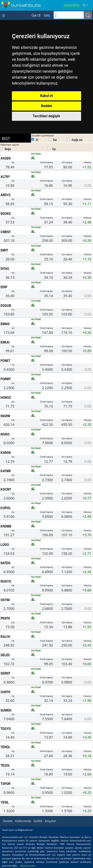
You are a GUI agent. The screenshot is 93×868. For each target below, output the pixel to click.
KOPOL (6, 508)
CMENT (6, 232)
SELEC (5, 655)
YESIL (5, 802)
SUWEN (6, 710)
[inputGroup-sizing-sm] (69, 15)
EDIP (4, 287)
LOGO (5, 545)
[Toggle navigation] (5, 15)
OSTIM (5, 600)
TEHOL (6, 747)
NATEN (6, 563)
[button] (87, 5)
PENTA (5, 618)
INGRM (5, 416)
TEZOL (5, 765)
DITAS (5, 269)
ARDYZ (6, 195)
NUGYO (6, 581)
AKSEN (6, 158)
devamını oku (28, 866)
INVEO (5, 434)
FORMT (6, 379)
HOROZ (6, 398)
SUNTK (6, 692)
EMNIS (5, 324)
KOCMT (6, 489)
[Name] (88, 15)
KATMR (6, 471)
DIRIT (4, 250)
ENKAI (5, 342)
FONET (6, 361)
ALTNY (5, 177)
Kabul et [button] (47, 96)
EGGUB (6, 306)
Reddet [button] (46, 106)
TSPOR (6, 784)
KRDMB (6, 526)
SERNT (6, 673)
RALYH (5, 637)
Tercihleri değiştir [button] (46, 116)
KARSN (6, 453)
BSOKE (6, 214)
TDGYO (6, 729)
